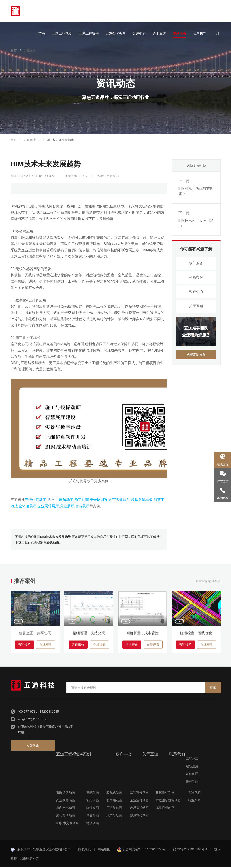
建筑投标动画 (165, 793)
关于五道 (159, 33)
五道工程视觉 (62, 33)
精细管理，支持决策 (89, 635)
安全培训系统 (100, 500)
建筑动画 (66, 500)
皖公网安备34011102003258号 (144, 850)
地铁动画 (93, 824)
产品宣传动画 (139, 808)
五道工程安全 (89, 33)
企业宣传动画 (139, 801)
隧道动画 (93, 808)
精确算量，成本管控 (142, 635)
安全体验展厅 (26, 506)
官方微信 (223, 481)
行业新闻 (194, 801)
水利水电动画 (66, 808)
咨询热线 (223, 498)
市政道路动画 (66, 793)
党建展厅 (67, 506)
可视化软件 (121, 500)
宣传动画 (192, 774)
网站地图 (104, 850)
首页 (42, 33)
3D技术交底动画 (68, 824)
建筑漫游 (192, 767)
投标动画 (192, 782)
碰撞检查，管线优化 (196, 635)
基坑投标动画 (165, 808)
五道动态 (194, 793)
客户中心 (139, 33)
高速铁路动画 (66, 801)
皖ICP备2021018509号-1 (190, 850)
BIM (51, 500)
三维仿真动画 (36, 500)
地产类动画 (114, 816)
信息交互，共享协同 (35, 635)
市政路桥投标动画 (168, 801)
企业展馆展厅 (48, 506)
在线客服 (223, 464)
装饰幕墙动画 (66, 816)
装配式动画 (114, 793)
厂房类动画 (114, 808)
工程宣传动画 (139, 793)
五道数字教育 (116, 33)
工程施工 (192, 759)
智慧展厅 (82, 506)
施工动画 (82, 500)
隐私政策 (85, 850)
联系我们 (199, 33)
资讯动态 (179, 33)
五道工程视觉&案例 (74, 755)
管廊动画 (93, 816)
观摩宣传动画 (139, 816)
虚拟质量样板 (142, 500)
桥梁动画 (93, 801)
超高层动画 (114, 801)
